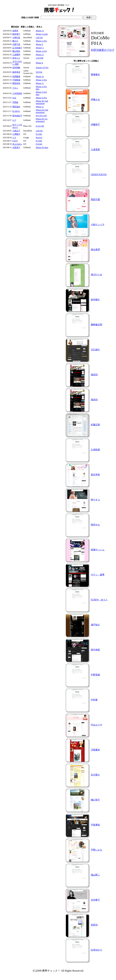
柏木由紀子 (17, 116)
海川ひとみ (97, 275)
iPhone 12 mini (42, 34)
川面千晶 (16, 44)
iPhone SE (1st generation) (42, 120)
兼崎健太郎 (97, 325)
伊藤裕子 (95, 124)
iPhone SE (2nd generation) (42, 102)
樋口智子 (95, 800)
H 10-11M (40, 126)
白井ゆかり (97, 950)
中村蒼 (94, 700)
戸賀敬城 (16, 80)
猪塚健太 (95, 74)
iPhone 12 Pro (41, 41)
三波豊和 (16, 55)
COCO (15, 141)
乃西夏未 (95, 750)
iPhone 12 (40, 55)
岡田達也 (16, 107)
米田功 (94, 925)
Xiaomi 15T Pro (42, 68)
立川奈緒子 (17, 48)
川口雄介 (95, 350)
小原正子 (16, 131)
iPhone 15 (40, 83)
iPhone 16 (40, 76)
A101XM (39, 58)
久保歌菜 (95, 450)
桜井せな (95, 525)
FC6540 (39, 144)
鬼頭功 (94, 375)
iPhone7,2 (40, 48)
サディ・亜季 (98, 575)
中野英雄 (95, 675)
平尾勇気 (95, 825)
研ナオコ (95, 500)
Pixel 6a (39, 138)
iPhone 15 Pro (41, 80)
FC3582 (39, 134)
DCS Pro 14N (41, 116)
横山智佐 (16, 51)
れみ (14, 98)
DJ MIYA (16, 111)
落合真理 (95, 250)
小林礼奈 (16, 38)
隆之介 (15, 41)
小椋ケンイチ (98, 225)
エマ (14, 138)
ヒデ (14, 120)
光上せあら (17, 144)
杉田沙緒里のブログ (103, 50)
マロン (15, 88)
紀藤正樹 (95, 425)
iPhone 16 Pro (41, 98)
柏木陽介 (95, 300)
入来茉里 (95, 150)
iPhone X (39, 44)
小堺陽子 (16, 134)
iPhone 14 (40, 31)
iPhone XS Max (42, 147)
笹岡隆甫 (16, 76)
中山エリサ (97, 725)
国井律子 (16, 34)
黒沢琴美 (95, 475)
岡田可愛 (95, 200)
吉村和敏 (16, 68)
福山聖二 (95, 875)
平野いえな (97, 850)
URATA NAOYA (99, 175)
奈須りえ (16, 58)
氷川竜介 (95, 775)
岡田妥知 (16, 83)
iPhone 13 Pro (41, 51)
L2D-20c (39, 38)
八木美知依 (17, 93)
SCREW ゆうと (99, 600)
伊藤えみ (95, 99)
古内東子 (95, 900)
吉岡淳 (15, 31)
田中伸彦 (95, 650)
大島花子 (16, 147)
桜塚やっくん (98, 550)
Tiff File (39, 72)
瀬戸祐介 (95, 625)
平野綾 (15, 102)
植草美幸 (16, 72)
